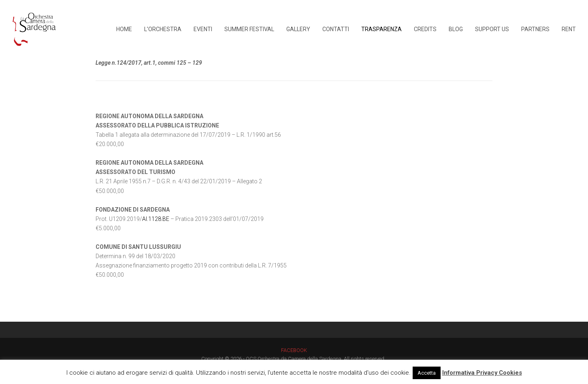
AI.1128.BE (156, 219)
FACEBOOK (294, 350)
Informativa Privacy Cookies (482, 373)
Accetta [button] (427, 373)
